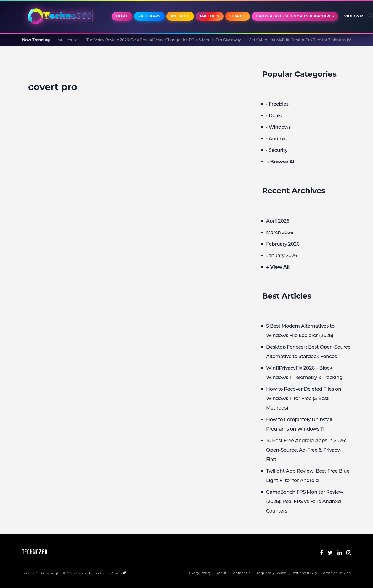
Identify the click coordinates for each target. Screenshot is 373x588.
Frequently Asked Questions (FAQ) (286, 573)
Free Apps (149, 16)
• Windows (278, 127)
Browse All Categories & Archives (295, 16)
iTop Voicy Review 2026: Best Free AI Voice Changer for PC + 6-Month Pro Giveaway (169, 40)
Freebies (209, 16)
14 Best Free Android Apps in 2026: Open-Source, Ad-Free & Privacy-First (306, 450)
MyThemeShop (110, 573)
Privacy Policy (199, 573)
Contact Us (241, 573)
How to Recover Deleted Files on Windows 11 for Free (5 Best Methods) (304, 398)
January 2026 (282, 256)
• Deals (274, 116)
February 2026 (283, 244)
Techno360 (35, 552)
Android (180, 16)
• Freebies (277, 104)
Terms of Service (336, 573)
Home (122, 16)
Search (238, 16)
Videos (354, 16)
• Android (277, 139)
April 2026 (278, 221)
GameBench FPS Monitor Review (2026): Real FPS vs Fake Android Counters (305, 501)
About (221, 573)
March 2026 (280, 232)
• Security (277, 150)
